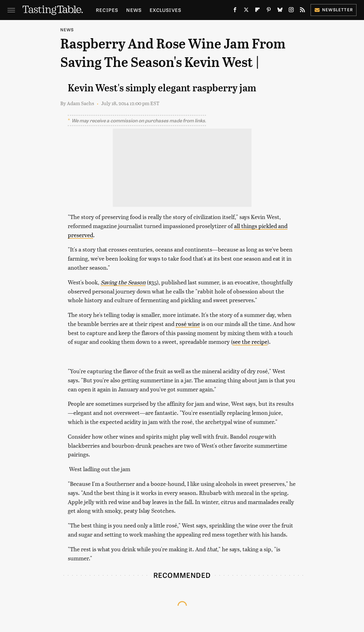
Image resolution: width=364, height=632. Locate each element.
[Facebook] (235, 11)
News (134, 10)
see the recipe (250, 341)
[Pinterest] (269, 11)
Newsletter (334, 10)
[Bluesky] (280, 11)
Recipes (107, 10)
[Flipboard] (257, 11)
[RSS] (302, 11)
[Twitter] (246, 11)
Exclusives (165, 10)
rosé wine (188, 324)
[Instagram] (291, 11)
